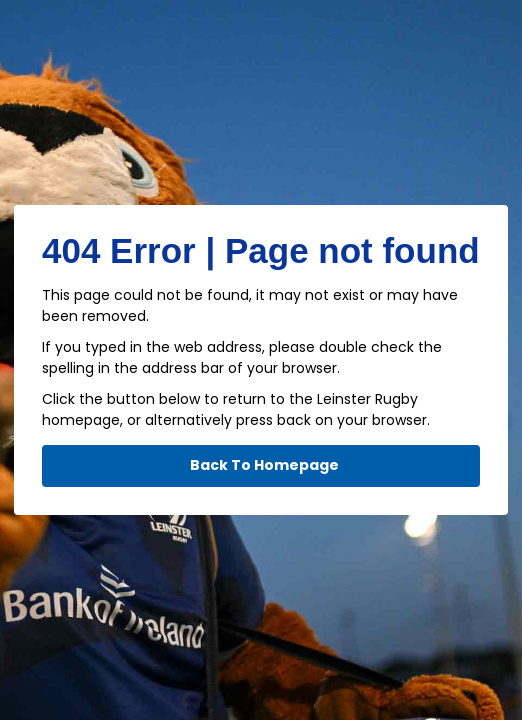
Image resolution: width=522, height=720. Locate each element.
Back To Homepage (264, 465)
